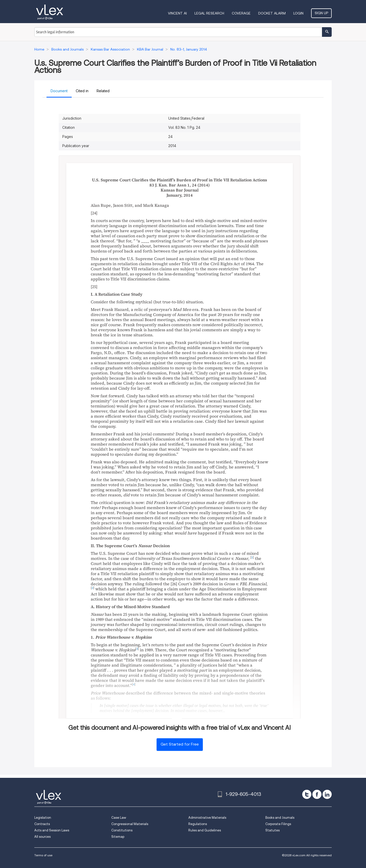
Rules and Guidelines (205, 830)
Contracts (42, 824)
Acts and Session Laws (52, 830)
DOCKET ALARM (272, 13)
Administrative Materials (207, 818)
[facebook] (317, 794)
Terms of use (43, 855)
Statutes (272, 830)
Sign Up (321, 13)
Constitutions (122, 830)
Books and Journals (280, 818)
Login (298, 13)
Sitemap (118, 837)
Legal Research (209, 13)
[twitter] (307, 794)
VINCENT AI (177, 13)
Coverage (241, 13)
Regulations (198, 824)
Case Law (119, 818)
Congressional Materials (130, 824)
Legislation (43, 818)
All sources (42, 837)
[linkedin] (327, 794)
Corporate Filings (278, 824)
